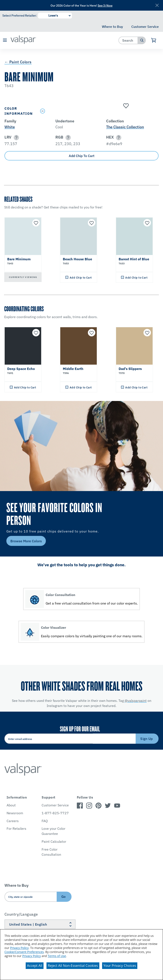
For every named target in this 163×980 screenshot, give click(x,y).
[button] (5, 40)
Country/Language (21, 914)
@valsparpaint (136, 701)
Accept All (35, 966)
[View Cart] (154, 40)
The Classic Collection (125, 127)
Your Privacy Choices (120, 966)
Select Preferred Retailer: (20, 16)
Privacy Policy (19, 948)
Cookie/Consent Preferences (24, 952)
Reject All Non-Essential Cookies (73, 966)
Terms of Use (57, 956)
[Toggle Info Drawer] (98, 111)
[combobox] (128, 40)
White (10, 127)
